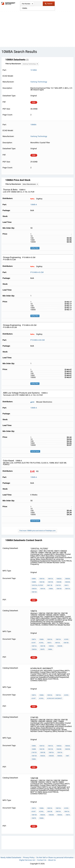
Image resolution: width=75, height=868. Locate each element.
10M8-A (34, 205)
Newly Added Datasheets (11, 857)
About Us (52, 860)
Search (49, 4)
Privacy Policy (29, 857)
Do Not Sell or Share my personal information (55, 857)
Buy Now (35, 248)
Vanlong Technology (39, 82)
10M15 (66, 585)
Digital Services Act (27, 860)
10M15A (50, 579)
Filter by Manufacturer (13, 64)
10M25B (67, 582)
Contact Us (42, 860)
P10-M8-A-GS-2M (37, 340)
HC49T (34, 643)
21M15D (58, 585)
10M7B (42, 649)
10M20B (59, 582)
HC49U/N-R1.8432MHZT (55, 698)
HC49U (66, 639)
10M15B (50, 582)
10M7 (67, 756)
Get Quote (35, 451)
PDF (34, 102)
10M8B (34, 582)
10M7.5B (49, 585)
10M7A (34, 639)
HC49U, (41, 643)
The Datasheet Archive (8, 3)
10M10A (42, 579)
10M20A (59, 579)
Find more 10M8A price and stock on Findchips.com (37, 531)
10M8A (34, 579)
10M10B (42, 582)
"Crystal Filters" (37, 585)
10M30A (68, 579)
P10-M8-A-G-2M (37, 272)
